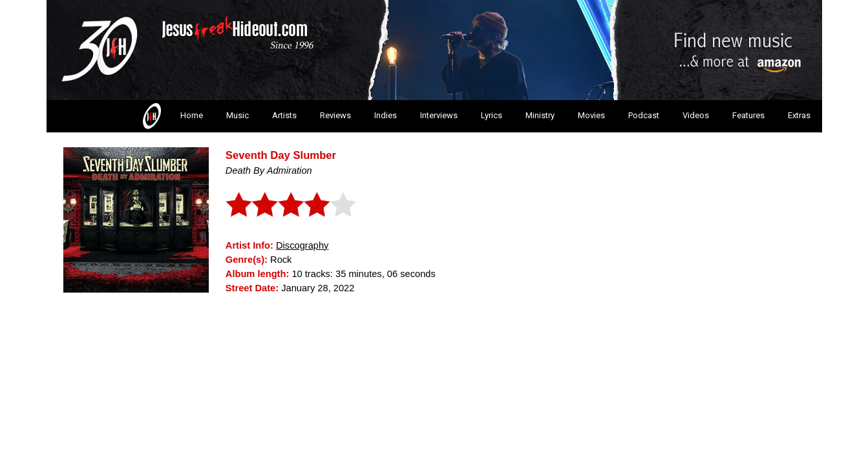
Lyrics (492, 115)
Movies (591, 115)
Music (238, 115)
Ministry (540, 115)
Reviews (335, 115)
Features (748, 115)
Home (172, 116)
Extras (799, 115)
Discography (302, 245)
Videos (696, 115)
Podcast (644, 115)
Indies (386, 115)
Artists (284, 115)
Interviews (439, 115)
